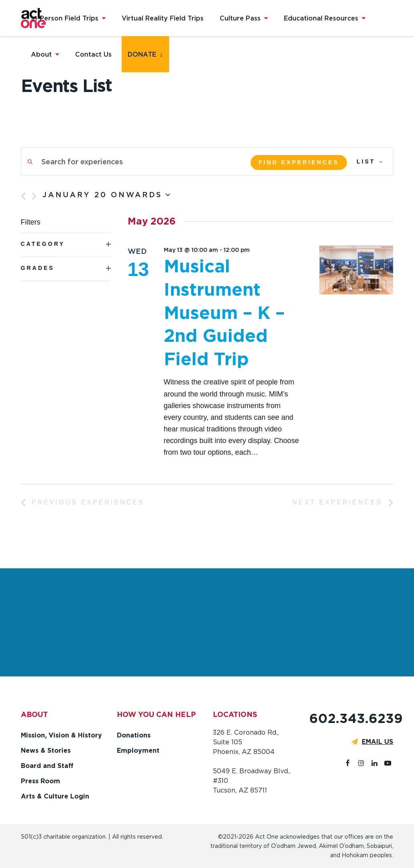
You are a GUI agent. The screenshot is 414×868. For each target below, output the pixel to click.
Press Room (41, 781)
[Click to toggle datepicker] (106, 195)
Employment (138, 751)
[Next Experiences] (34, 196)
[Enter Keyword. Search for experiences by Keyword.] (131, 162)
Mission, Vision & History (61, 735)
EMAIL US (377, 742)
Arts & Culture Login (55, 796)
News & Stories (46, 751)
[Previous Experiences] (23, 196)
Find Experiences (299, 162)
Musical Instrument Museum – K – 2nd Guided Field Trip (224, 312)
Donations (134, 735)
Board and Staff (47, 766)
